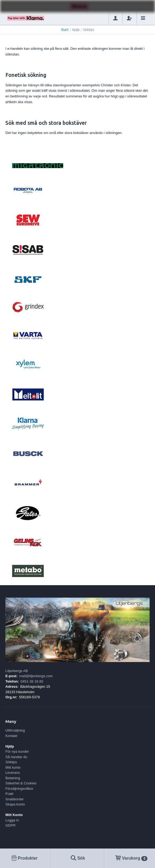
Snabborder (15, 799)
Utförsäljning (15, 730)
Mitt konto (13, 767)
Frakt (9, 794)
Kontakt (11, 736)
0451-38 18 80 (32, 681)
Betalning (13, 778)
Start (65, 30)
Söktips (11, 762)
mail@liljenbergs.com (36, 676)
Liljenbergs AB (17, 671)
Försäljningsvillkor (19, 789)
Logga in (12, 820)
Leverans (13, 773)
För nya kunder (17, 751)
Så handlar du (16, 757)
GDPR (11, 825)
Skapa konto (15, 804)
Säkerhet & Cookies (21, 783)
